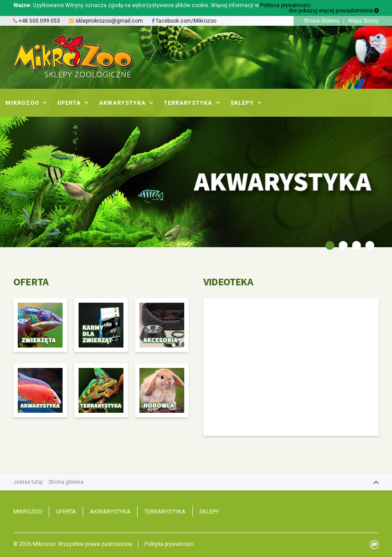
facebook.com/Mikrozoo (184, 21)
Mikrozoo (28, 512)
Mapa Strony (364, 21)
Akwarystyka (110, 512)
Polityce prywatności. (286, 5)
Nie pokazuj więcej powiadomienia (334, 11)
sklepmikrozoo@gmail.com (109, 21)
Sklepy (209, 512)
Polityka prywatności (169, 544)
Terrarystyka (165, 512)
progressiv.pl (374, 545)
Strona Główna (321, 21)
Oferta (66, 512)
